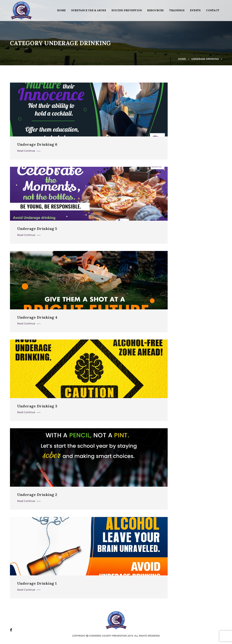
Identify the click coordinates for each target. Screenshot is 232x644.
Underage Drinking (205, 59)
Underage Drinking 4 (37, 317)
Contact (213, 10)
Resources (155, 10)
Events (195, 10)
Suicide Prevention (127, 10)
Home (61, 10)
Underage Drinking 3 (37, 406)
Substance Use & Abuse (89, 10)
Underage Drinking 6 (37, 144)
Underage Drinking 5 (37, 229)
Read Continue (29, 151)
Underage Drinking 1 (37, 583)
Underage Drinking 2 (37, 495)
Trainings (177, 10)
